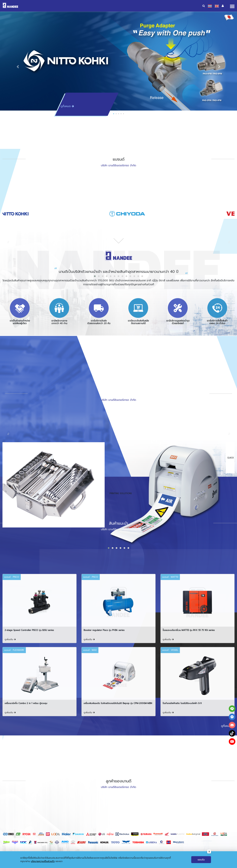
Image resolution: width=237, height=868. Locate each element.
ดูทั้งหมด (67, 106)
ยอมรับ (201, 860)
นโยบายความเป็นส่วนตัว (43, 861)
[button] (18, 67)
